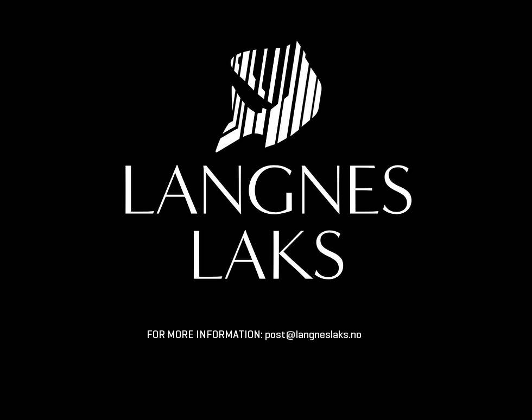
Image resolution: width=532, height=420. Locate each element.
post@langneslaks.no (313, 335)
